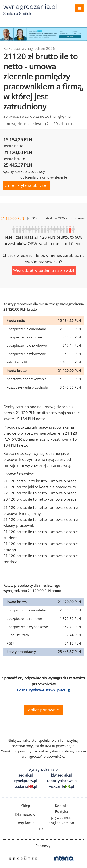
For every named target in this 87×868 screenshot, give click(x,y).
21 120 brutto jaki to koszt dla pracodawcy (40, 487)
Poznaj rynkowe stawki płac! (41, 690)
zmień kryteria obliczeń (27, 185)
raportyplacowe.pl (62, 781)
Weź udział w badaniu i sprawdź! (44, 270)
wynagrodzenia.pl (44, 769)
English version (61, 823)
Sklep (26, 806)
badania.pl (26, 787)
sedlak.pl (26, 775)
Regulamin (26, 823)
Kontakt (61, 806)
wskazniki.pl (61, 787)
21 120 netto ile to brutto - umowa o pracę (40, 481)
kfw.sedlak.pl (61, 775)
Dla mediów (25, 814)
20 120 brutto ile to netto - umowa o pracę (40, 499)
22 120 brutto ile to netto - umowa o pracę (40, 493)
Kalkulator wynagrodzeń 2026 (29, 48)
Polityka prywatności (61, 814)
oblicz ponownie (43, 710)
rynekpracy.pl (26, 781)
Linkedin (44, 829)
